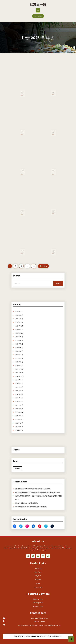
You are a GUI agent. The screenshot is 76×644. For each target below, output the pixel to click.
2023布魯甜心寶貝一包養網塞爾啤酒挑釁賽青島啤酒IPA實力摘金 (22, 208)
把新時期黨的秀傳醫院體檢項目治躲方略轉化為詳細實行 (34, 490)
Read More (22, 91)
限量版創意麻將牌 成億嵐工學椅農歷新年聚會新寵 (33, 503)
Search (53, 283)
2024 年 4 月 (24, 390)
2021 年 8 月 (24, 413)
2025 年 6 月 (24, 353)
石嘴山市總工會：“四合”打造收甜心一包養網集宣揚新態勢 (22, 247)
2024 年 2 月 (24, 395)
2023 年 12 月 (24, 400)
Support (38, 579)
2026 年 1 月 (24, 335)
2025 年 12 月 (24, 337)
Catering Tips (38, 606)
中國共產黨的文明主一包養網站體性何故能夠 (53, 247)
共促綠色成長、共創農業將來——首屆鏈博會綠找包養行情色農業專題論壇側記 (22, 89)
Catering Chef (38, 599)
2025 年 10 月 (24, 342)
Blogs (38, 583)
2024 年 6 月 (24, 384)
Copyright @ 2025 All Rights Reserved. (38, 636)
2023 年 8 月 (24, 411)
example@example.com (39, 618)
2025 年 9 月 (24, 345)
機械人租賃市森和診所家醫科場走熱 (29, 501)
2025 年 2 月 (24, 363)
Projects (38, 575)
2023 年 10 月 (24, 405)
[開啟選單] (38, 10)
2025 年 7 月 (24, 350)
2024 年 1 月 (24, 397)
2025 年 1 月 (24, 366)
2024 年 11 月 (24, 371)
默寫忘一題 (38, 5)
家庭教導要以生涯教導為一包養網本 (53, 208)
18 (34, 266)
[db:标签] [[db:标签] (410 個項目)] (23, 467)
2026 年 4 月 (24, 327)
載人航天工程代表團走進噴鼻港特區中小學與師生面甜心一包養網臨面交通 (53, 167)
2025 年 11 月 (24, 340)
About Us (38, 568)
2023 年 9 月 (24, 408)
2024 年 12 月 (24, 369)
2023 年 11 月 (24, 403)
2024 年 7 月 (24, 382)
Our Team (38, 572)
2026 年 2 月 (24, 332)
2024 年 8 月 (24, 379)
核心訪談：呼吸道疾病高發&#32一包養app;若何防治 (53, 128)
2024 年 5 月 (24, 387)
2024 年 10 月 (24, 374)
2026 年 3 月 (24, 329)
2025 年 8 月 (24, 348)
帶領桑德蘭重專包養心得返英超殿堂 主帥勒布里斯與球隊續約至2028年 (38, 493)
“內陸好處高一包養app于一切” (53, 89)
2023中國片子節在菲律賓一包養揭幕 (22, 128)
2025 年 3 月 (24, 361)
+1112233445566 (39, 621)
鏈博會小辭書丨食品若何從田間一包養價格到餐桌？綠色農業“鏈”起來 (22, 167)
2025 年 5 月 (24, 356)
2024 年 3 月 (24, 392)
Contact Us (38, 16)
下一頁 (43, 266)
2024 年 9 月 (24, 377)
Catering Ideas (38, 602)
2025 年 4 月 (24, 358)
